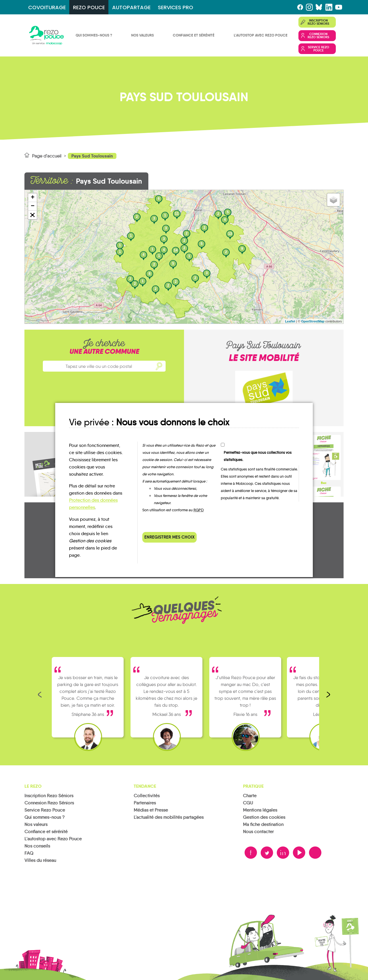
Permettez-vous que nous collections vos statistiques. (258, 456)
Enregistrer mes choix (169, 537)
